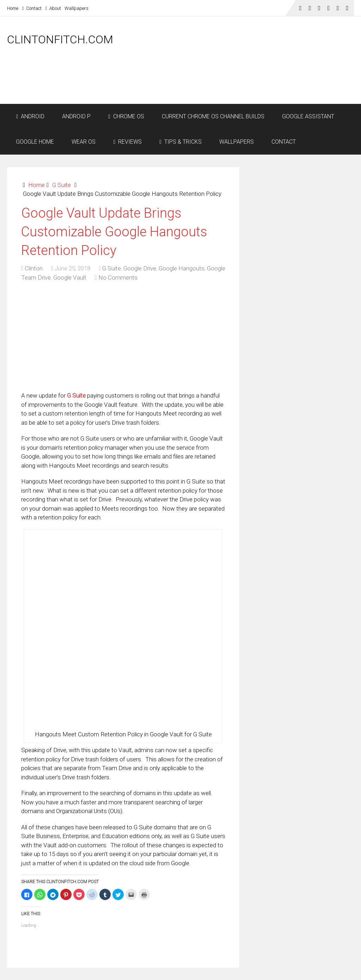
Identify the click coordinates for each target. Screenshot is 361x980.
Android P (76, 116)
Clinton (34, 268)
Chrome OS (126, 116)
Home (13, 8)
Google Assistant (308, 116)
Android (30, 116)
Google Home (35, 142)
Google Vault (70, 277)
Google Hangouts (182, 268)
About (53, 8)
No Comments (118, 277)
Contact (32, 8)
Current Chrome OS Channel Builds (213, 116)
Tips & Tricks (180, 142)
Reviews (127, 142)
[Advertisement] (226, 85)
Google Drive (140, 268)
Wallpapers (77, 8)
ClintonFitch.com (60, 39)
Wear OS (84, 142)
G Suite (62, 185)
